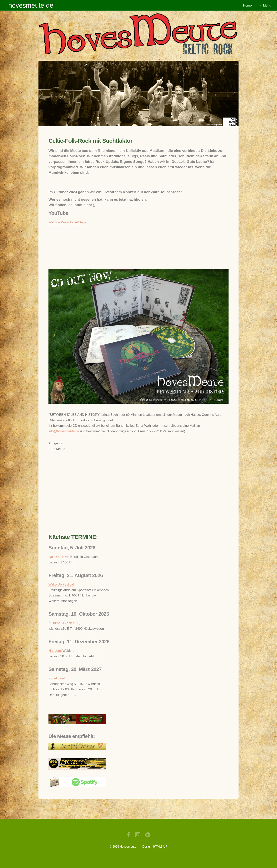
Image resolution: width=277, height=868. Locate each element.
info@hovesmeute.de (64, 431)
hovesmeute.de (31, 5)
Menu (267, 5)
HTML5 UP (160, 847)
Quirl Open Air (58, 557)
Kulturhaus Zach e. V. (64, 623)
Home (247, 5)
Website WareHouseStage (68, 222)
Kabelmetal (57, 678)
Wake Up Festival (61, 584)
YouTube (58, 213)
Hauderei (55, 651)
